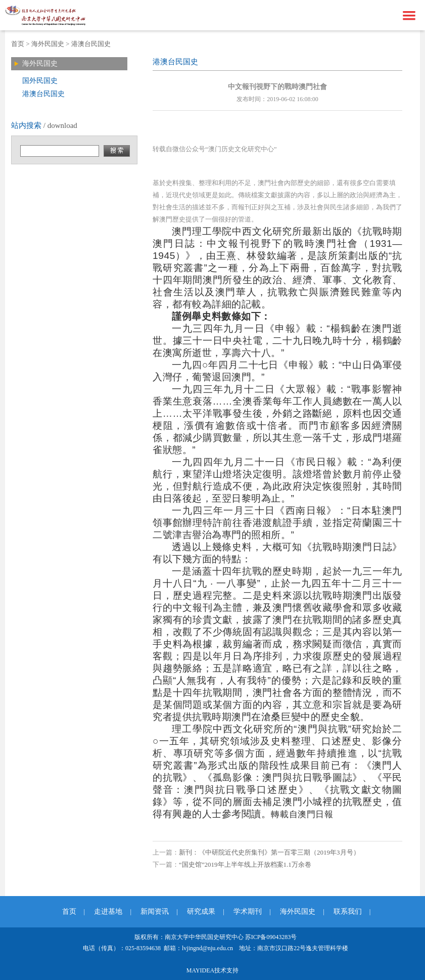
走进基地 (108, 911)
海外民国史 (48, 44)
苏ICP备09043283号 (271, 937)
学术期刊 (248, 911)
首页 (18, 44)
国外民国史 (40, 81)
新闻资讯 (155, 911)
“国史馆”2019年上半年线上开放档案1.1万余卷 (245, 864)
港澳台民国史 (91, 44)
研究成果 (201, 911)
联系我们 (348, 911)
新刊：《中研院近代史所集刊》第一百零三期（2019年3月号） (269, 852)
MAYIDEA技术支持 (213, 970)
